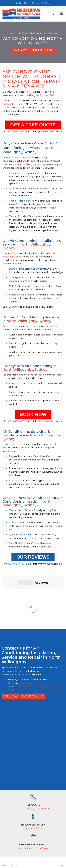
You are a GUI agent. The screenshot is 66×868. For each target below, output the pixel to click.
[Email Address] (24, 842)
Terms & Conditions (38, 847)
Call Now (20, 50)
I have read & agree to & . (33, 847)
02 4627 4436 (27, 628)
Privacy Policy (56, 847)
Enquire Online (42, 50)
